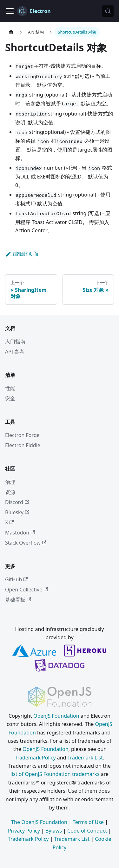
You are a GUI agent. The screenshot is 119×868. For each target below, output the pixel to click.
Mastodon (20, 533)
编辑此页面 (22, 254)
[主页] (11, 32)
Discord (17, 502)
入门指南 (15, 341)
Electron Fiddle (23, 445)
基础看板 (18, 600)
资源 (10, 492)
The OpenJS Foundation (39, 822)
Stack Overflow (26, 543)
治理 (10, 482)
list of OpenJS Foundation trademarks (55, 774)
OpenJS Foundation (56, 716)
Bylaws (54, 831)
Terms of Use (88, 822)
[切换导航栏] (10, 11)
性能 (10, 388)
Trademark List (85, 758)
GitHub (16, 579)
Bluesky (17, 512)
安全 (10, 398)
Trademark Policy (35, 758)
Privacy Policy (24, 831)
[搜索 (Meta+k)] (108, 11)
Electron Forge (22, 435)
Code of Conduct (87, 831)
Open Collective (27, 590)
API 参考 (15, 352)
